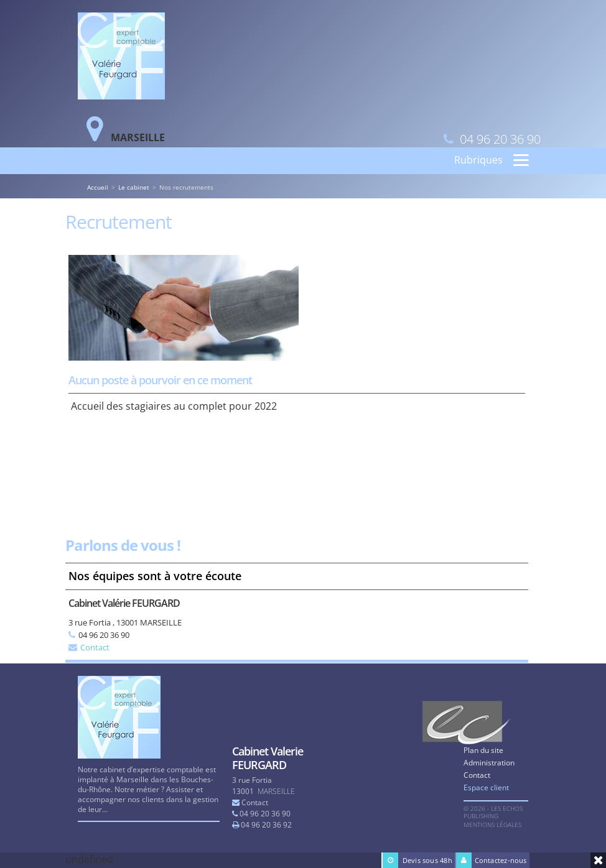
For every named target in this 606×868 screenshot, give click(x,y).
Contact (95, 647)
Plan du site (483, 750)
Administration (489, 763)
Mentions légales (492, 824)
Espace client (486, 787)
